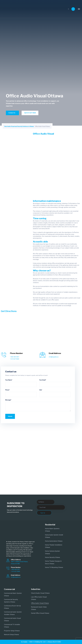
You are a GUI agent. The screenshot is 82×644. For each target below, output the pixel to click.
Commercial (9, 589)
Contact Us (12, 113)
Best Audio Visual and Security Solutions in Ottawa (19, 126)
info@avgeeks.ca (54, 357)
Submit (10, 416)
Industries (36, 589)
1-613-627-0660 (15, 359)
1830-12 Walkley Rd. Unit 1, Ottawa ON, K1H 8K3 (45, 642)
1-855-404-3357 (15, 357)
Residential (50, 525)
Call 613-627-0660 (30, 113)
